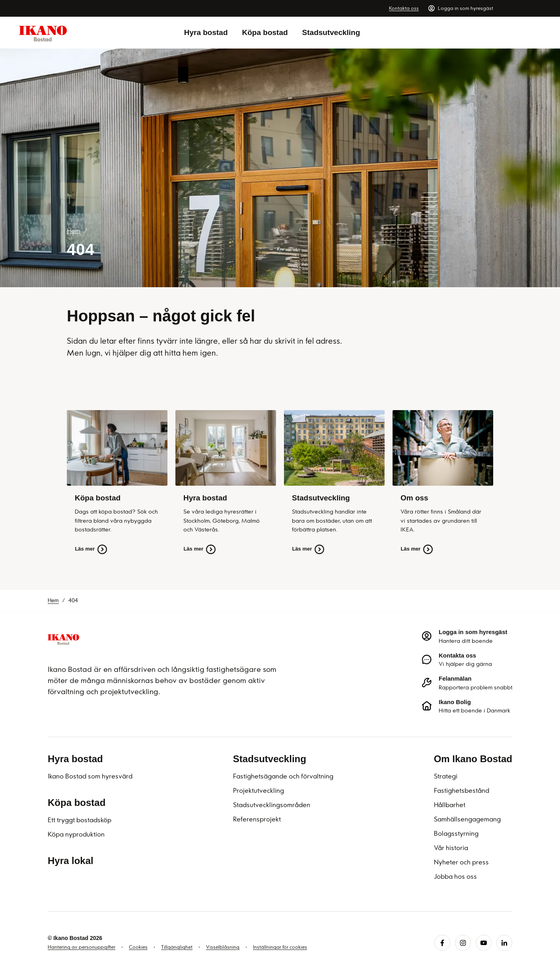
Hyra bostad (206, 32)
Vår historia (451, 848)
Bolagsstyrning (456, 833)
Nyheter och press (461, 862)
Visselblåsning (223, 947)
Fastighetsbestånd (462, 790)
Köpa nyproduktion (76, 834)
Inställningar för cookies (280, 947)
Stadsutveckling (331, 32)
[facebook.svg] (442, 943)
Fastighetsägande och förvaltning (283, 776)
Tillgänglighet (177, 947)
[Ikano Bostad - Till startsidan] (43, 33)
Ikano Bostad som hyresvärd (90, 776)
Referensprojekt (257, 819)
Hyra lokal (71, 861)
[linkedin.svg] (504, 943)
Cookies (138, 947)
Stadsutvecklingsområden (272, 805)
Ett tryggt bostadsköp (80, 820)
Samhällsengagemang (467, 819)
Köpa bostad (265, 32)
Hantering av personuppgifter (82, 947)
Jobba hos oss (455, 876)
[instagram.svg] (463, 943)
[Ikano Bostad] (63, 639)
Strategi (446, 776)
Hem (74, 231)
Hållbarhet (450, 805)
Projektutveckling (259, 790)
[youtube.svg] (484, 943)
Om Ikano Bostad (473, 759)
